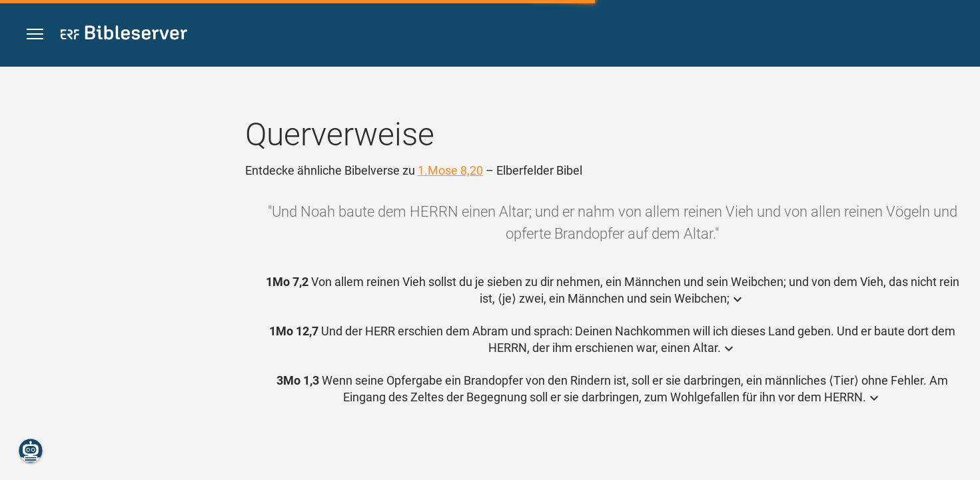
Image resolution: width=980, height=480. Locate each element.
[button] (35, 34)
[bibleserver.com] (124, 35)
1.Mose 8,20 (450, 170)
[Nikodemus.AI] (31, 451)
